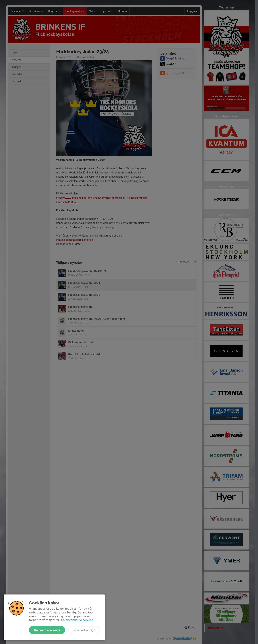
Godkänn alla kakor (47, 630)
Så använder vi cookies (77, 620)
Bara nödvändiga (84, 630)
